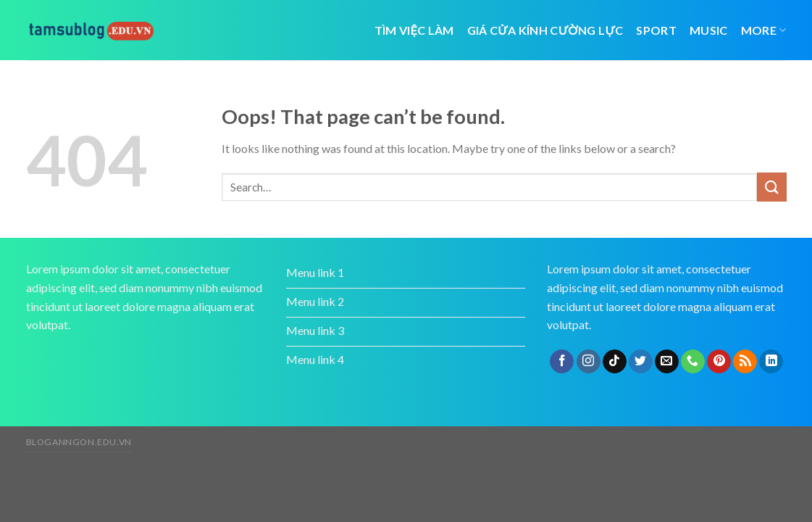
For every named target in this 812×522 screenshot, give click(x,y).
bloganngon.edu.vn (79, 442)
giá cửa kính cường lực (545, 30)
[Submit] (771, 187)
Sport (656, 30)
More (764, 30)
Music (709, 30)
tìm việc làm (414, 30)
